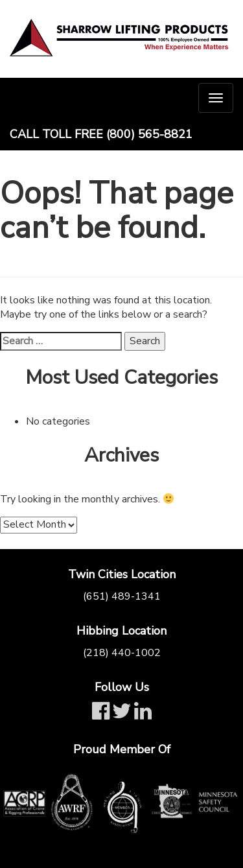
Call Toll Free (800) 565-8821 (101, 134)
